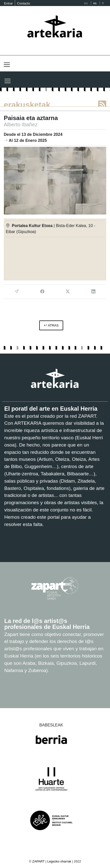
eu (86, 3)
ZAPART (39, 861)
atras (51, 325)
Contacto (24, 3)
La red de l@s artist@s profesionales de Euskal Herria (47, 624)
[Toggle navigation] (7, 65)
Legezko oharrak (59, 861)
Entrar (8, 3)
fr (103, 3)
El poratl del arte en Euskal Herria (51, 409)
